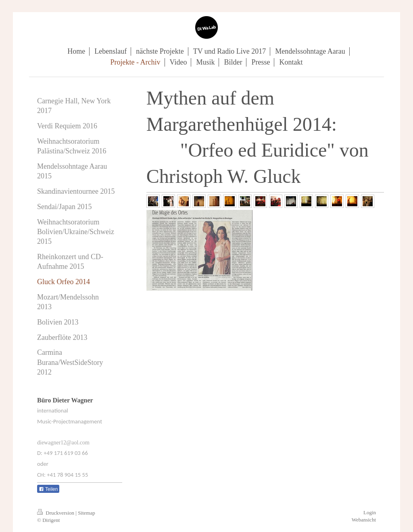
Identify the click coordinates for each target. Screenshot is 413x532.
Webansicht (364, 520)
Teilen (48, 489)
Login (370, 512)
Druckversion (56, 513)
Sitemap (87, 513)
